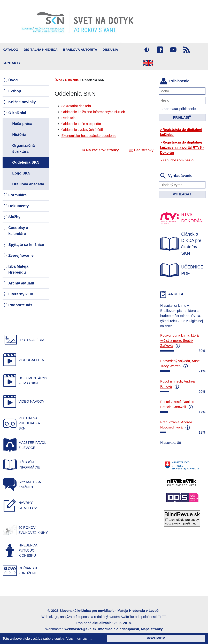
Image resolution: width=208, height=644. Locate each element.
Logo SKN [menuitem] (21, 173)
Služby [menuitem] (14, 217)
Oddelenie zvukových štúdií (82, 130)
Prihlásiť (182, 117)
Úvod (58, 80)
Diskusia (110, 50)
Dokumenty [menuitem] (19, 206)
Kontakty (12, 63)
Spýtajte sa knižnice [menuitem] (26, 245)
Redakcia (68, 118)
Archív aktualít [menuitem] (21, 283)
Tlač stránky (143, 150)
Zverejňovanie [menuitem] (21, 255)
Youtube (173, 50)
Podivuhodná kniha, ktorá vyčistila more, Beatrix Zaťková (180, 340)
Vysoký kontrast (147, 50)
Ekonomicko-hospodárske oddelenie (89, 136)
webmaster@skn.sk (80, 629)
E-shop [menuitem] (15, 91)
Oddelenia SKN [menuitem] (26, 162)
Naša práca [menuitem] (22, 124)
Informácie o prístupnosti (119, 629)
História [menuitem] (19, 135)
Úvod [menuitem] (13, 80)
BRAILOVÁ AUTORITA (80, 50)
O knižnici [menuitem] (17, 113)
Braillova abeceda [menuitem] (28, 184)
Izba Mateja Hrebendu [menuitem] (18, 269)
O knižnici (72, 80)
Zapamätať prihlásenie (177, 109)
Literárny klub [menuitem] (21, 294)
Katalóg (10, 50)
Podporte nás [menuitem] (20, 305)
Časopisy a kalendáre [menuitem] (18, 231)
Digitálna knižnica (41, 50)
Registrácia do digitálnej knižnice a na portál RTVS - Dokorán (182, 147)
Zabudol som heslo (178, 160)
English (148, 63)
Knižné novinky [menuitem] (22, 102)
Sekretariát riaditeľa (76, 106)
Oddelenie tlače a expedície (82, 124)
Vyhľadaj (182, 194)
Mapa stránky (152, 629)
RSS (187, 50)
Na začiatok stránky (102, 150)
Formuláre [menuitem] (18, 195)
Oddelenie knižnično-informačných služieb (93, 112)
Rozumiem (156, 638)
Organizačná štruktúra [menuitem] (24, 148)
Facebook (160, 50)
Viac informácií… (79, 639)
